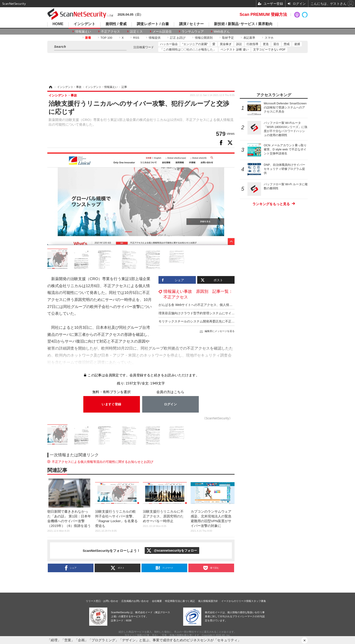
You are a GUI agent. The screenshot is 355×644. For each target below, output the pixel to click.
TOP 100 (106, 38)
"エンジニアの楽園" (195, 44)
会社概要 (157, 601)
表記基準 (249, 38)
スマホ (269, 38)
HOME (58, 24)
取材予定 (228, 38)
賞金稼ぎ (226, 44)
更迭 (266, 44)
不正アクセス (110, 31)
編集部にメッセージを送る (220, 331)
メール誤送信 (162, 31)
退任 (276, 44)
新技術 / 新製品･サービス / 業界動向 (243, 24)
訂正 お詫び (178, 38)
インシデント (84, 24)
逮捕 (297, 44)
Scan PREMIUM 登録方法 (263, 14)
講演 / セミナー (191, 24)
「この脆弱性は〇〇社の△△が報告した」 (188, 49)
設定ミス (136, 31)
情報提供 (155, 38)
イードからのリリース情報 (236, 601)
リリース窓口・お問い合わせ (102, 601)
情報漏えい (83, 31)
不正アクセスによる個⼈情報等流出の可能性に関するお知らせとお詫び (103, 462)
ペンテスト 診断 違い (235, 49)
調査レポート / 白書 (153, 24)
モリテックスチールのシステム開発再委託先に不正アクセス (201, 321)
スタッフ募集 (259, 601)
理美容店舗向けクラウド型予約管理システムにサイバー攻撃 (201, 313)
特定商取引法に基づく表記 (180, 601)
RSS (136, 38)
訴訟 (239, 44)
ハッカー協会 (169, 44)
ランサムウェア (193, 31)
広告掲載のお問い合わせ (135, 601)
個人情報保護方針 (208, 601)
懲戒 (287, 44)
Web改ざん (222, 31)
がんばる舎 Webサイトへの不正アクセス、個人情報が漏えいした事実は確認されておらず (222, 305)
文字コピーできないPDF (269, 49)
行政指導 (252, 44)
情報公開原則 (204, 38)
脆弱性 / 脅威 (116, 24)
